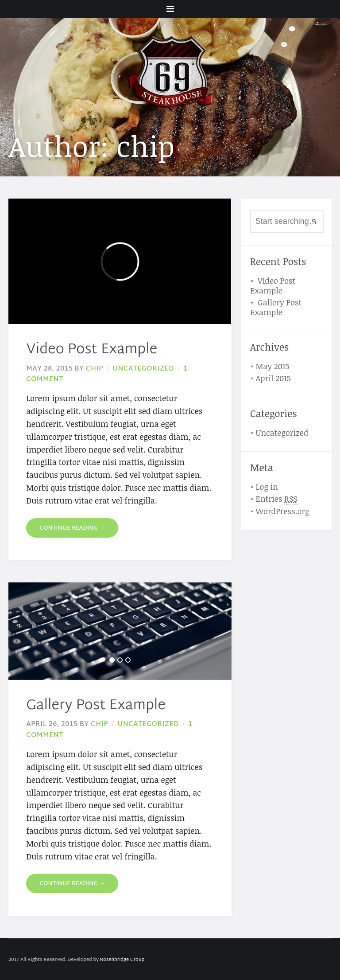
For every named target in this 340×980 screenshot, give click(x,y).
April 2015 (273, 378)
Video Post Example (92, 350)
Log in (267, 487)
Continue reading (72, 528)
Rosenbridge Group (122, 960)
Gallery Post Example (96, 706)
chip (95, 369)
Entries (276, 499)
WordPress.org (282, 511)
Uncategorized (143, 369)
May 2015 (272, 366)
